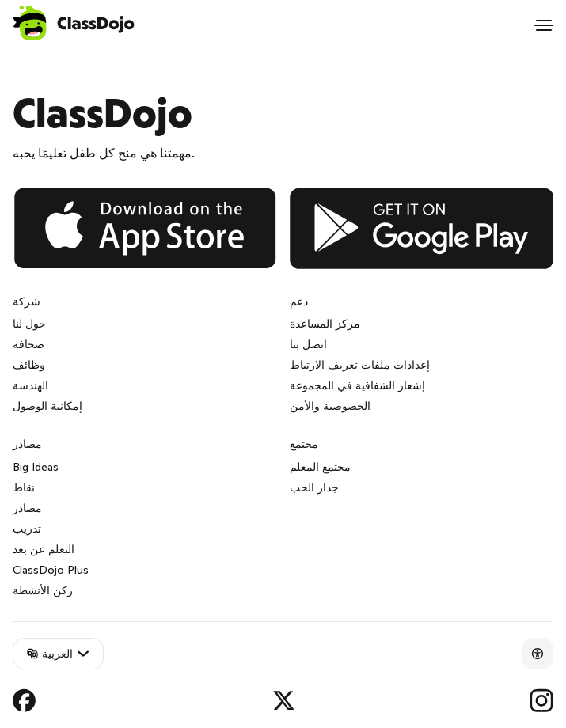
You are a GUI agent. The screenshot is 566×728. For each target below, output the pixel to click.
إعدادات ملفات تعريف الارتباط (360, 365)
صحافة (28, 344)
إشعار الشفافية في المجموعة (357, 385)
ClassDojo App (44, 60)
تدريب (27, 529)
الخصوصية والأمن (330, 406)
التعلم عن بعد (44, 549)
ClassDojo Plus (51, 570)
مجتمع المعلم (320, 467)
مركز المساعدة (325, 324)
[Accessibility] (538, 654)
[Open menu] (544, 25)
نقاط (24, 487)
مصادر (27, 508)
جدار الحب (314, 487)
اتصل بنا (308, 344)
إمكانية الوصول (47, 406)
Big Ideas (36, 467)
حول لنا (29, 324)
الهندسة (30, 385)
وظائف (29, 365)
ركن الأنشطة (43, 590)
